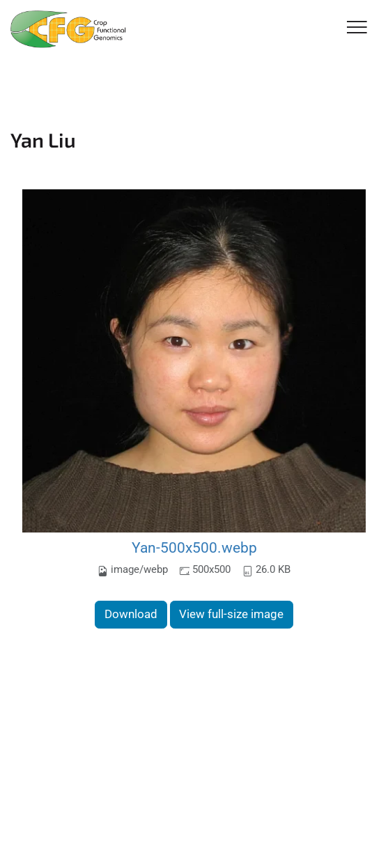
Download (131, 614)
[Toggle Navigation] (357, 28)
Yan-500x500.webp (194, 547)
